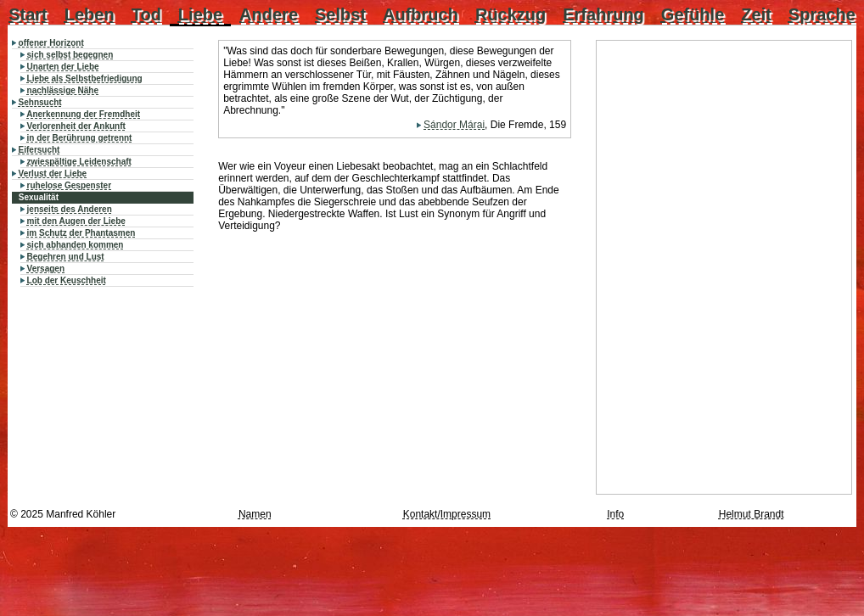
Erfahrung (603, 14)
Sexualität (39, 197)
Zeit (756, 14)
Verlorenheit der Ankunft (76, 126)
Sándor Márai (454, 125)
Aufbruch (421, 14)
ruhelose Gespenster (69, 185)
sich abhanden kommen (76, 245)
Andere (269, 14)
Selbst (340, 14)
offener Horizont (51, 43)
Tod (146, 14)
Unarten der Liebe (63, 67)
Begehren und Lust (66, 257)
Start (28, 14)
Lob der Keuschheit (67, 280)
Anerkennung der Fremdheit (83, 114)
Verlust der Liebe (53, 174)
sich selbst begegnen (70, 55)
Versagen (46, 269)
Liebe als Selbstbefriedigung (85, 78)
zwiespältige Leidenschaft (79, 162)
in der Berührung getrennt (80, 138)
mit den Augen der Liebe (76, 221)
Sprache (822, 14)
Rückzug (511, 14)
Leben (90, 14)
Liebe (200, 14)
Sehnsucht (40, 102)
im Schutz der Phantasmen (81, 233)
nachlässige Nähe (63, 90)
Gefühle (693, 14)
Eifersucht (39, 150)
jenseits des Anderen (70, 209)
